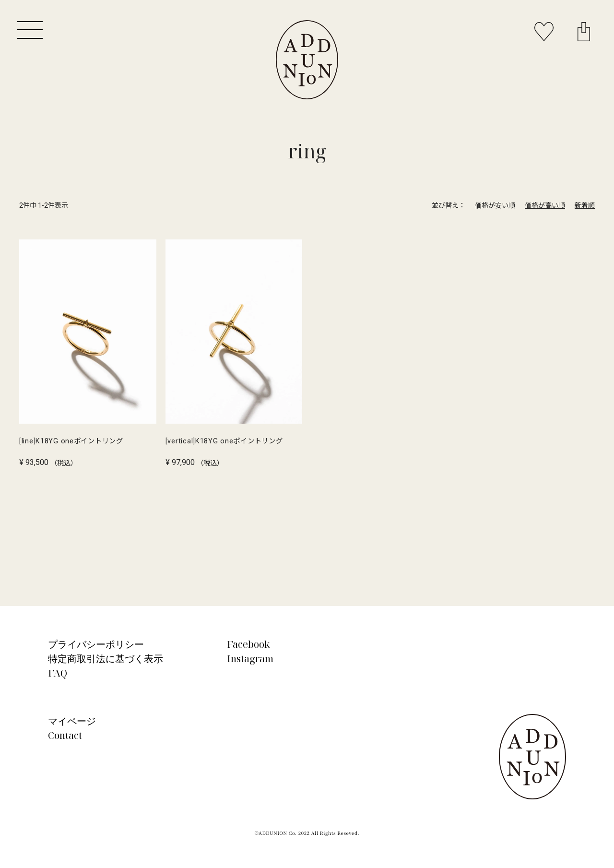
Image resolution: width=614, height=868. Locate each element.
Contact (65, 735)
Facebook (248, 644)
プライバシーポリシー (96, 644)
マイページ (72, 721)
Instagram (250, 659)
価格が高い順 (545, 205)
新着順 (585, 205)
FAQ (58, 673)
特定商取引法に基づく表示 (106, 659)
